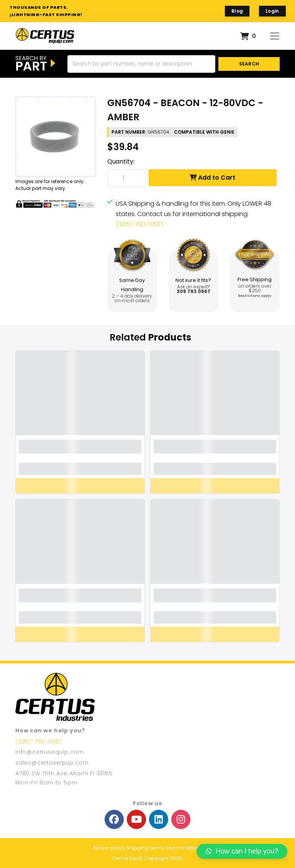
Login (272, 11)
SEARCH (249, 64)
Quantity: (121, 161)
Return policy (109, 848)
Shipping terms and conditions (164, 848)
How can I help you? (242, 851)
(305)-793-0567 (140, 224)
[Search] (141, 64)
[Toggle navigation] (275, 36)
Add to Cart (212, 178)
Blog (237, 11)
